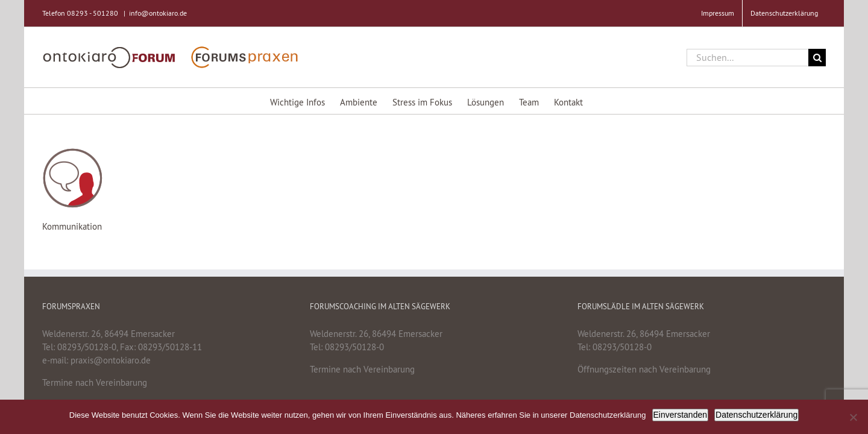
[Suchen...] (747, 58)
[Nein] (853, 417)
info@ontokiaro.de (158, 13)
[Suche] (817, 58)
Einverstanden (681, 415)
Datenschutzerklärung (756, 415)
